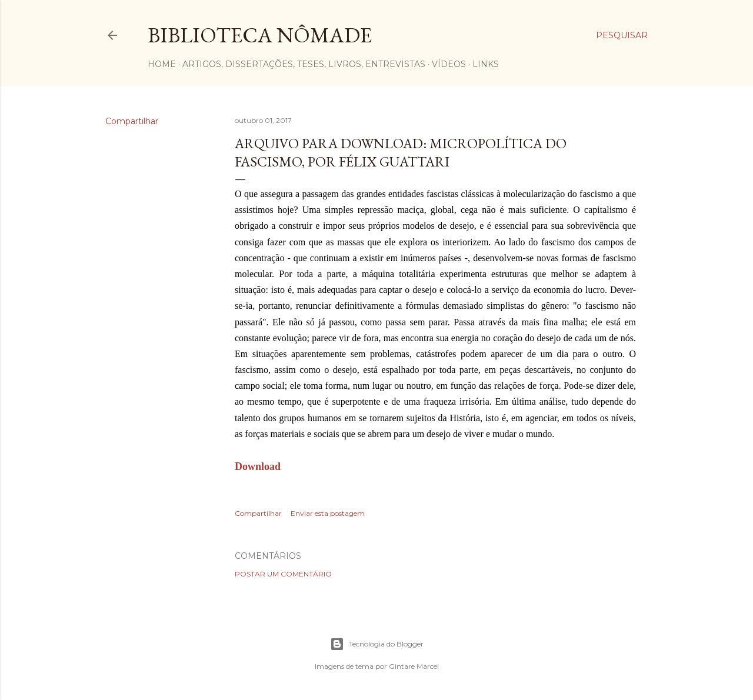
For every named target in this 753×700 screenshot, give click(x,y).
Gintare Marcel (414, 666)
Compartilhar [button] (132, 121)
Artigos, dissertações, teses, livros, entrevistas (304, 64)
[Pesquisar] (622, 35)
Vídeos (449, 64)
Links (486, 64)
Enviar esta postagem (328, 513)
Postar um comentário (283, 574)
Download (258, 466)
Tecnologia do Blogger (377, 644)
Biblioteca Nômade (260, 35)
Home (162, 64)
